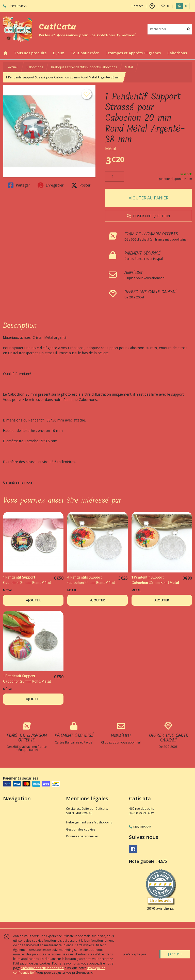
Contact (137, 6)
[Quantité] (115, 177)
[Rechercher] (189, 29)
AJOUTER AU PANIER (149, 198)
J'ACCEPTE (175, 954)
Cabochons (35, 67)
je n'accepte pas (135, 954)
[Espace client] (152, 6)
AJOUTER (33, 600)
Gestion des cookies (81, 829)
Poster (81, 185)
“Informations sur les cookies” (43, 968)
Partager (19, 185)
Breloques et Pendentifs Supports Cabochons (84, 67)
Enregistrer (51, 185)
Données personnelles (82, 836)
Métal (129, 67)
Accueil (13, 67)
